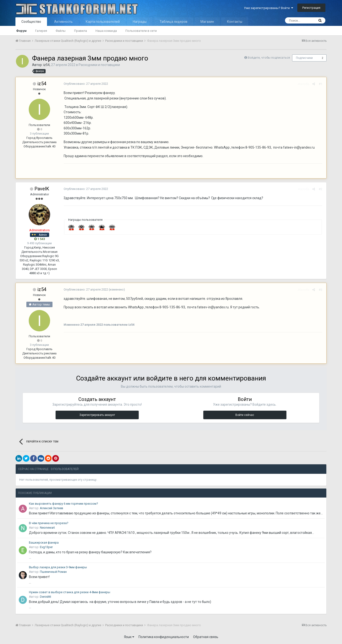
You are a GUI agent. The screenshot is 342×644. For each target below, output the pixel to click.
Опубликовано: (85, 84)
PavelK (42, 189)
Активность (63, 22)
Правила (81, 31)
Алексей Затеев (52, 508)
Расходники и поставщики (99, 65)
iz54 (46, 65)
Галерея (41, 31)
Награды (140, 22)
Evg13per (46, 547)
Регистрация (311, 8)
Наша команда (106, 31)
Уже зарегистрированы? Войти (268, 8)
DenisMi (45, 597)
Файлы (61, 31)
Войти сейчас (245, 415)
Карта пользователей (103, 22)
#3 (321, 290)
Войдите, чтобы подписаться (269, 58)
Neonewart (47, 528)
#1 (321, 84)
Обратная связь (206, 637)
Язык (129, 637)
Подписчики (304, 58)
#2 (321, 189)
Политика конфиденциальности (164, 637)
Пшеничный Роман (53, 572)
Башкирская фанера (44, 543)
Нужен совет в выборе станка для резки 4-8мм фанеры (70, 592)
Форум (21, 31)
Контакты (235, 22)
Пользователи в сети (141, 31)
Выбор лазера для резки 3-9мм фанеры (58, 567)
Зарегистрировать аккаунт (97, 415)
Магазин (207, 22)
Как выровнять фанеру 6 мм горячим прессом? (64, 504)
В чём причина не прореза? (49, 523)
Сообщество (31, 22)
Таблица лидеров (173, 22)
